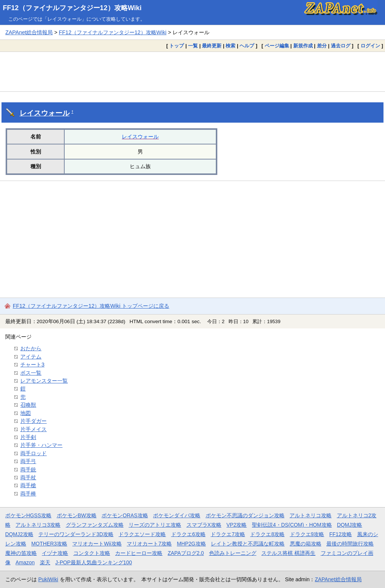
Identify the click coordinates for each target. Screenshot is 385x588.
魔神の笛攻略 (21, 553)
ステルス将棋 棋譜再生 (288, 553)
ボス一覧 (31, 373)
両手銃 (28, 469)
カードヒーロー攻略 (139, 553)
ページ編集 (277, 46)
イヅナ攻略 (55, 553)
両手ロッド (33, 453)
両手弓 (28, 461)
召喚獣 (28, 405)
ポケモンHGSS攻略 (28, 515)
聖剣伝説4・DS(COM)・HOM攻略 (292, 525)
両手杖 (28, 477)
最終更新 (212, 46)
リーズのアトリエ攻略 (155, 525)
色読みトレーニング (233, 553)
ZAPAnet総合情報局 (29, 32)
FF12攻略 (341, 534)
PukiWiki (48, 579)
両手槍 (28, 485)
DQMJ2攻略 (19, 534)
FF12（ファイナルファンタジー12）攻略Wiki (72, 8)
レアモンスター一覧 (44, 381)
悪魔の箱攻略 (306, 544)
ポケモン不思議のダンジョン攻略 (245, 515)
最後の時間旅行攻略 (350, 544)
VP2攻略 (236, 525)
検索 (230, 46)
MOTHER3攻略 (49, 544)
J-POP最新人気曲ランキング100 (94, 562)
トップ (177, 46)
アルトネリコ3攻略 (38, 525)
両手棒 (28, 494)
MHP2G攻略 (191, 544)
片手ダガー (33, 421)
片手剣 (28, 437)
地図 (26, 413)
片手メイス (33, 429)
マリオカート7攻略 (149, 544)
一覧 (193, 46)
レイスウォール (45, 113)
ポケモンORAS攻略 (125, 515)
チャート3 (32, 365)
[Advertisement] (192, 71)
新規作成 (303, 46)
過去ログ (341, 46)
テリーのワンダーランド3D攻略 (76, 534)
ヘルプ (247, 46)
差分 (322, 46)
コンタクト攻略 (92, 553)
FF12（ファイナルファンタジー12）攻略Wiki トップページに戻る (91, 306)
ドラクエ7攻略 (228, 534)
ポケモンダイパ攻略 (177, 515)
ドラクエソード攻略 (142, 534)
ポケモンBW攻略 (77, 515)
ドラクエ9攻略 (307, 534)
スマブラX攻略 (204, 525)
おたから (31, 348)
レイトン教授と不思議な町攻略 (248, 544)
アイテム (31, 357)
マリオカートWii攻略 (97, 544)
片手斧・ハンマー (41, 445)
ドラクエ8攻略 (267, 534)
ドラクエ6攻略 (188, 534)
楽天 (45, 562)
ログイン (370, 46)
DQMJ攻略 (349, 525)
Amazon (25, 562)
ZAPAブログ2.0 (186, 553)
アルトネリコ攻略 (311, 515)
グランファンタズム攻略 (95, 525)
